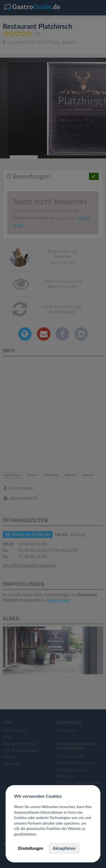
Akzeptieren (64, 848)
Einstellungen (31, 848)
